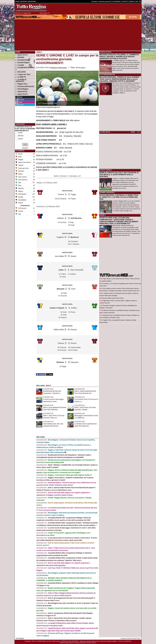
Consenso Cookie (126, 638)
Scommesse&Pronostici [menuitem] (25, 86)
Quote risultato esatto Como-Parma (113, 298)
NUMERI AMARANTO (107, 193)
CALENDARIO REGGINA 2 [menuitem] (25, 68)
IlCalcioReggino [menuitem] (22, 89)
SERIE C (103, 215)
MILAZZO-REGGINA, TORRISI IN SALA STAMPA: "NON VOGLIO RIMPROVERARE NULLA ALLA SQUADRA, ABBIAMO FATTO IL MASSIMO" (119, 79)
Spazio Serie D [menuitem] (22, 94)
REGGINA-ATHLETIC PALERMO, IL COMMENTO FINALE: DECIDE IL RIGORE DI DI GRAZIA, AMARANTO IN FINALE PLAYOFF (119, 57)
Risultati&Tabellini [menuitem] (23, 60)
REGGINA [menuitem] (20, 57)
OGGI (133, 132)
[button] (25, 145)
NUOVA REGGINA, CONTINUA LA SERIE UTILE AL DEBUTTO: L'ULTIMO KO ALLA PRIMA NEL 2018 (119, 197)
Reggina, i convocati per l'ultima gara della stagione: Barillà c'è (70, 475)
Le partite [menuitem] (20, 65)
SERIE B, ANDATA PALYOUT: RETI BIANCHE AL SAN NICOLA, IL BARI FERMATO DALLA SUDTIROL (119, 175)
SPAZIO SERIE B (106, 170)
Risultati (25, 148)
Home (18, 52)
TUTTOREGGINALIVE (107, 75)
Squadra (21, 139)
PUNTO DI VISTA (106, 52)
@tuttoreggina (81, 68)
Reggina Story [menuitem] (21, 84)
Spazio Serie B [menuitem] (22, 55)
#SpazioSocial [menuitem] (21, 92)
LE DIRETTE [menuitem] (21, 77)
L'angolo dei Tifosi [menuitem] (23, 74)
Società (20, 133)
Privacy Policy (136, 638)
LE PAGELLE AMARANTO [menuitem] (21, 80)
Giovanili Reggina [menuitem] (23, 63)
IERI (139, 132)
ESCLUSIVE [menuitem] (21, 72)
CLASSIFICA (20, 151)
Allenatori (21, 136)
